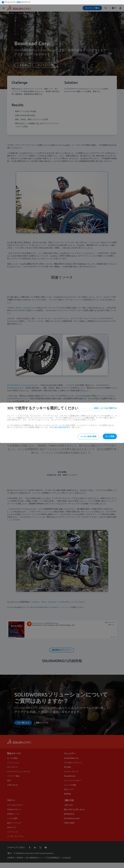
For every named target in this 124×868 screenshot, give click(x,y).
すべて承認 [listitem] (110, 436)
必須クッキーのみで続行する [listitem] (105, 408)
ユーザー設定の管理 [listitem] (88, 437)
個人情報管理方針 (62, 427)
